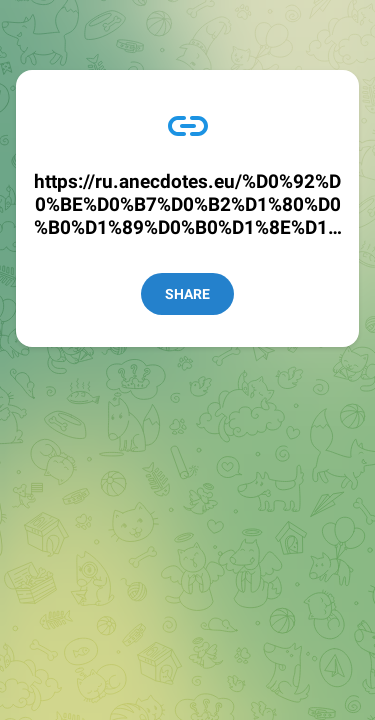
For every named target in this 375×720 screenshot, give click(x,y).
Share (187, 294)
